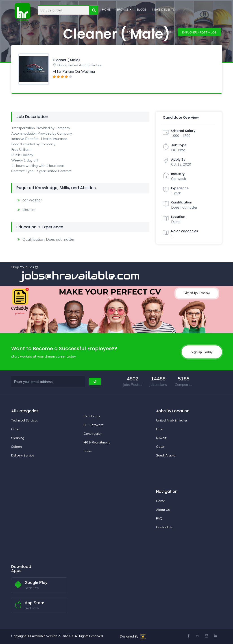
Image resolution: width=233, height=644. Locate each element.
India (160, 429)
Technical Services (25, 420)
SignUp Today (202, 352)
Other (15, 429)
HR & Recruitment (97, 442)
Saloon (16, 446)
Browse (122, 9)
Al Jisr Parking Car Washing (74, 71)
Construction (93, 433)
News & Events (163, 9)
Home (106, 9)
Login (168, 32)
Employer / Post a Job (199, 32)
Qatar (160, 446)
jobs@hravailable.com (86, 276)
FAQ (159, 518)
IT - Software (94, 425)
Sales (88, 451)
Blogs (142, 9)
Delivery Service (23, 455)
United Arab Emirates (172, 420)
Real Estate (92, 416)
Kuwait (161, 438)
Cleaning (18, 438)
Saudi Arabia (166, 455)
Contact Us (164, 527)
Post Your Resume (141, 32)
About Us (163, 509)
